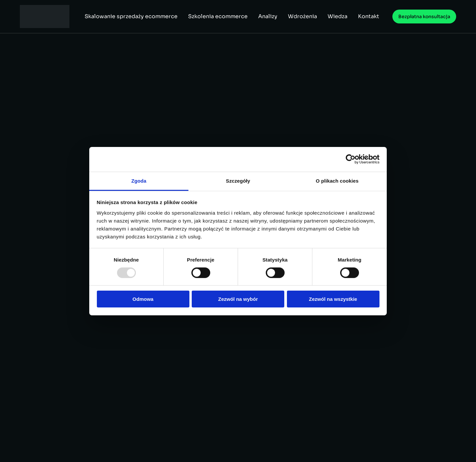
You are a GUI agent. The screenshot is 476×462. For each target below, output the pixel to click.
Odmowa (143, 299)
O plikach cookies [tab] (337, 180)
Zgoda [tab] (139, 180)
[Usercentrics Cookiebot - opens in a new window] (351, 159)
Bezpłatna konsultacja (424, 17)
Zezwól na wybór (238, 299)
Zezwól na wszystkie (333, 299)
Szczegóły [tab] (238, 180)
